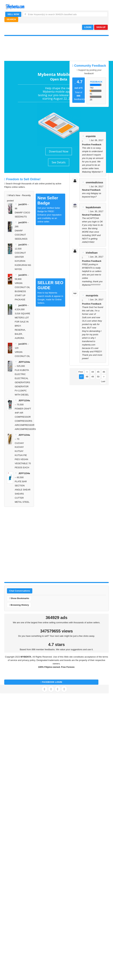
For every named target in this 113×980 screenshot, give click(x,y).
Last (103, 381)
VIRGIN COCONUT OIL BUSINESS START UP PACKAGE (22, 291)
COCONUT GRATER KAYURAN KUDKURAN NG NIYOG (23, 261)
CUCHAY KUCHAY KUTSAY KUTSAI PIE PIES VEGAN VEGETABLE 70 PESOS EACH (23, 455)
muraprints (92, 296)
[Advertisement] (36, 544)
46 (104, 372)
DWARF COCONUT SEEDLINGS (21, 235)
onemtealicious (94, 182)
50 (98, 377)
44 (93, 372)
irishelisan (92, 253)
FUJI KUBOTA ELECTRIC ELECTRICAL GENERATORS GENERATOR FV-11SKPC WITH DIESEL (22, 382)
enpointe (91, 136)
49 (93, 377)
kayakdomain (93, 207)
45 (98, 372)
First (81, 372)
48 (87, 377)
